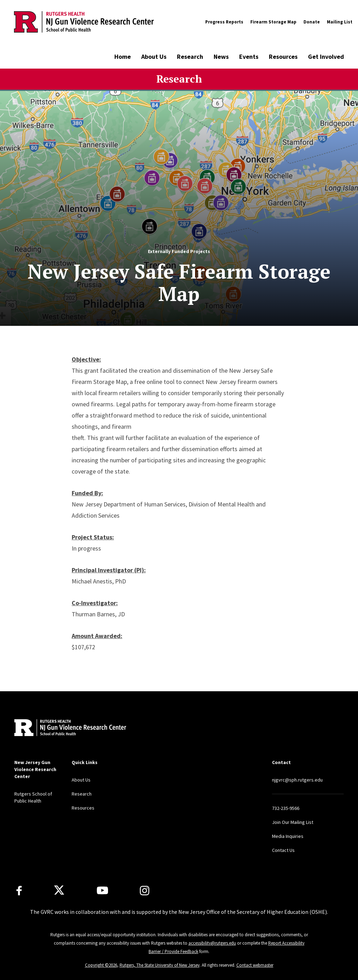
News (221, 57)
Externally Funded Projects (179, 251)
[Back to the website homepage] (84, 22)
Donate (312, 22)
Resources (283, 57)
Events (249, 57)
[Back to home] (60, 729)
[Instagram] (145, 891)
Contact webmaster (255, 965)
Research (190, 57)
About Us (154, 57)
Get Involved (326, 57)
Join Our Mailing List (293, 822)
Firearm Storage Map (273, 22)
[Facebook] (19, 891)
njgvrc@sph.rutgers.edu (297, 780)
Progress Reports (224, 22)
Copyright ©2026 (101, 965)
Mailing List (340, 22)
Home (123, 57)
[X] (59, 890)
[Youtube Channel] (102, 890)
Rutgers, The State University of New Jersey (160, 965)
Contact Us (283, 850)
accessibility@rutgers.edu (212, 943)
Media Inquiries (288, 836)
